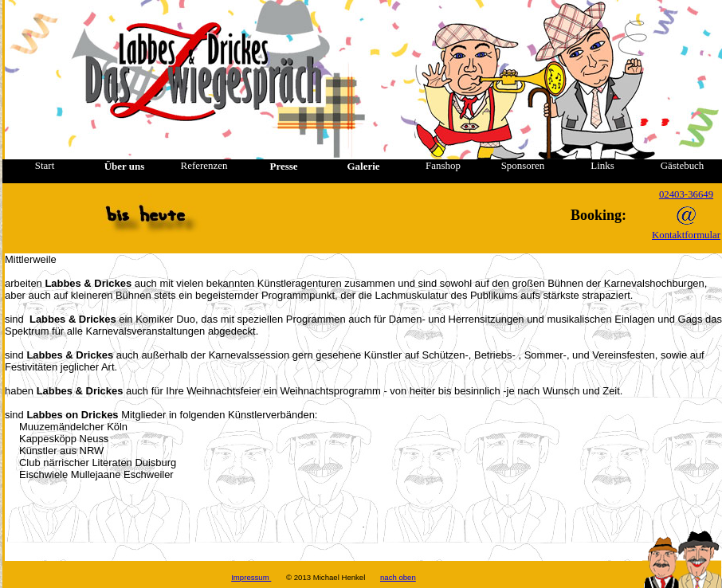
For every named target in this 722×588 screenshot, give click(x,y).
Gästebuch (683, 165)
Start (45, 165)
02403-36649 (686, 194)
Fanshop (443, 165)
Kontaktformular (686, 235)
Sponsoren (523, 165)
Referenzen (204, 165)
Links (602, 165)
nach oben (398, 577)
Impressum (251, 577)
